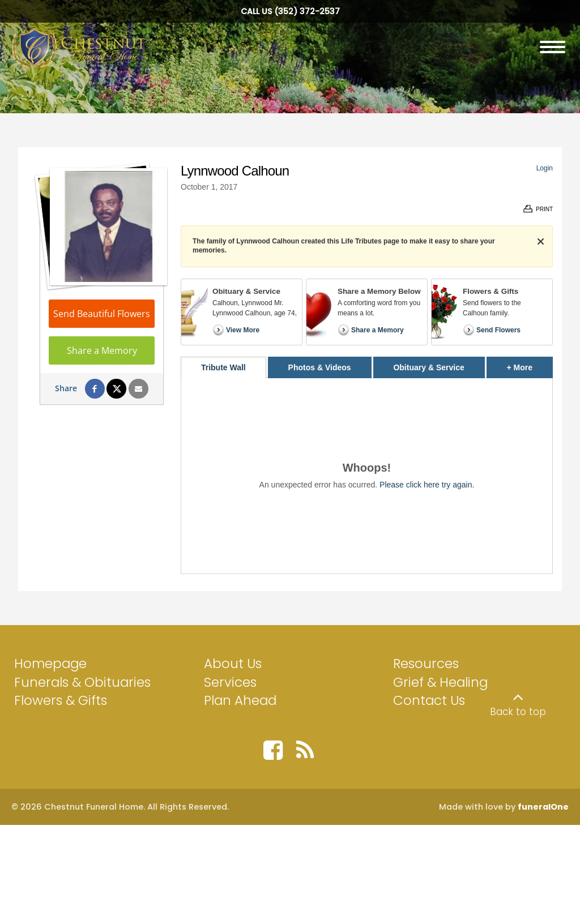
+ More (530, 364)
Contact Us (429, 700)
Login (545, 168)
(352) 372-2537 (307, 11)
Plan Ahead (240, 700)
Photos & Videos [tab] (320, 367)
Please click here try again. (427, 485)
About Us (233, 664)
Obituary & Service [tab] (428, 367)
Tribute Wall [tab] (223, 367)
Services (230, 682)
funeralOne (543, 807)
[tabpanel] (367, 476)
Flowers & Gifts (61, 700)
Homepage (50, 664)
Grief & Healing (440, 682)
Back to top (518, 712)
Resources (426, 664)
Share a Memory (102, 350)
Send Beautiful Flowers (102, 314)
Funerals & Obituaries (82, 682)
